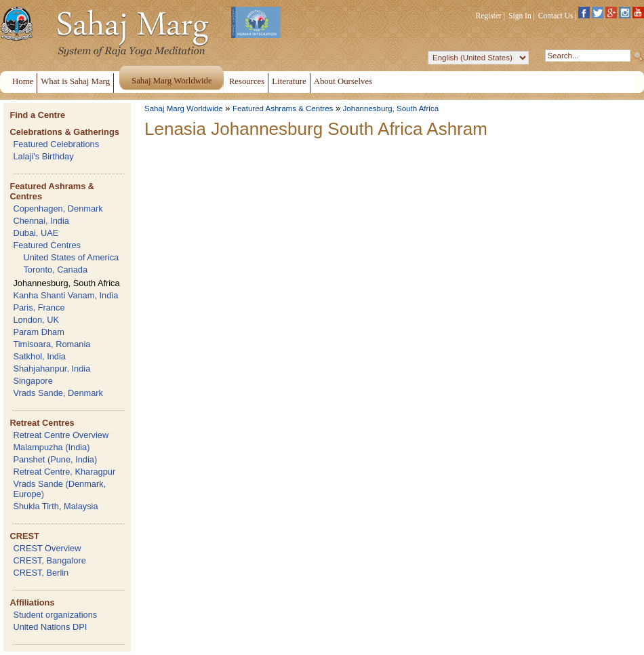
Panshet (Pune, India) (55, 459)
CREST (24, 536)
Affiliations (32, 602)
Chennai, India (41, 221)
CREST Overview (47, 548)
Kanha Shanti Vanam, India (65, 295)
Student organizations (55, 615)
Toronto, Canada (55, 270)
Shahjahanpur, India (52, 369)
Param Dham (38, 332)
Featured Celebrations (56, 144)
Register (489, 16)
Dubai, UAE (36, 233)
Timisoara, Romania (52, 344)
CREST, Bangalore (49, 560)
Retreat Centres (42, 423)
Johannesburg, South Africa (66, 283)
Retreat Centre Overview (61, 435)
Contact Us (556, 16)
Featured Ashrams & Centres (283, 108)
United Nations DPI (50, 627)
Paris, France (39, 307)
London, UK (36, 320)
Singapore (33, 381)
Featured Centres (47, 245)
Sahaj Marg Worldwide (184, 108)
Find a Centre (37, 115)
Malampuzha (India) (51, 447)
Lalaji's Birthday (43, 156)
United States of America (71, 257)
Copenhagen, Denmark (58, 209)
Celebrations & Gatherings (64, 132)
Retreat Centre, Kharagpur (64, 472)
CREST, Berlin (41, 573)
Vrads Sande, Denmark (58, 393)
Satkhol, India (39, 356)
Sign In (520, 16)
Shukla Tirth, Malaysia (55, 506)
